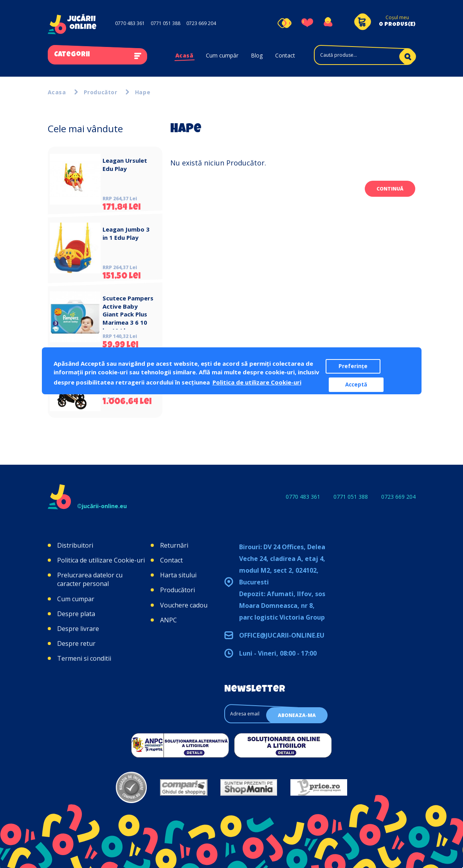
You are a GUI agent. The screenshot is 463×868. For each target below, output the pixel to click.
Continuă (390, 189)
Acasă (185, 55)
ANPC (168, 620)
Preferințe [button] (353, 366)
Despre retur (76, 643)
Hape (143, 92)
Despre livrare (78, 629)
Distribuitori (75, 545)
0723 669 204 (201, 23)
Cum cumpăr (222, 55)
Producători (177, 590)
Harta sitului (178, 575)
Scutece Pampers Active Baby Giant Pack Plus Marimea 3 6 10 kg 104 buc (128, 314)
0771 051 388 (166, 23)
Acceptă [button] (356, 385)
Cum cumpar (76, 599)
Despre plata (76, 614)
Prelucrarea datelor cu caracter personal (90, 579)
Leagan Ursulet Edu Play (125, 164)
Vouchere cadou (184, 605)
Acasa (57, 92)
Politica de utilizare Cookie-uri (101, 560)
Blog (257, 55)
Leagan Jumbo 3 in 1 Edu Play (126, 233)
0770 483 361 (130, 23)
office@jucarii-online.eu (282, 635)
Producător (101, 92)
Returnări (174, 545)
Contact (285, 55)
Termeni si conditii (84, 658)
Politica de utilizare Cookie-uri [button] (257, 382)
